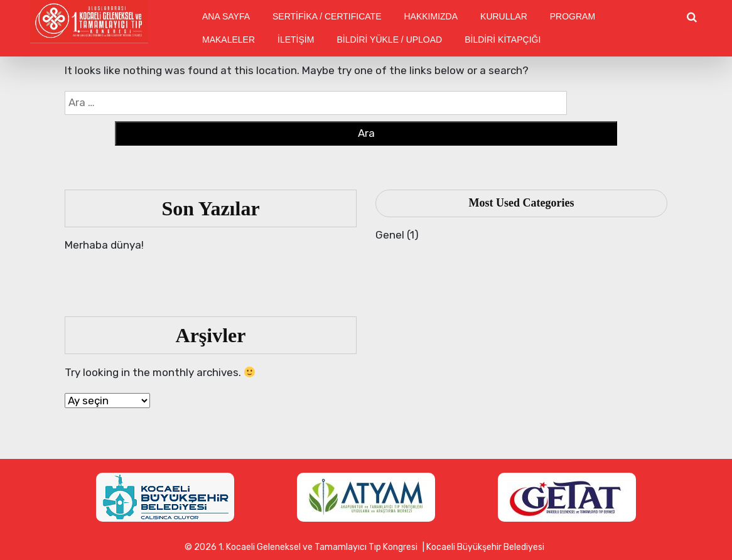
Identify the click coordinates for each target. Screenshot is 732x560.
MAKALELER (229, 40)
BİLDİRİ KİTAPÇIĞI (503, 40)
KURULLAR (504, 16)
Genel (390, 235)
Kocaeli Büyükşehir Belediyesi (485, 547)
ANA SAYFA (226, 16)
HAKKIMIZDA (431, 16)
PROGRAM (573, 16)
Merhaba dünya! (104, 245)
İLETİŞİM (296, 40)
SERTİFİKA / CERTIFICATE (327, 16)
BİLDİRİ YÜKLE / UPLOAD (389, 40)
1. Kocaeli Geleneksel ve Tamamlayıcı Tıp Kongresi (318, 547)
